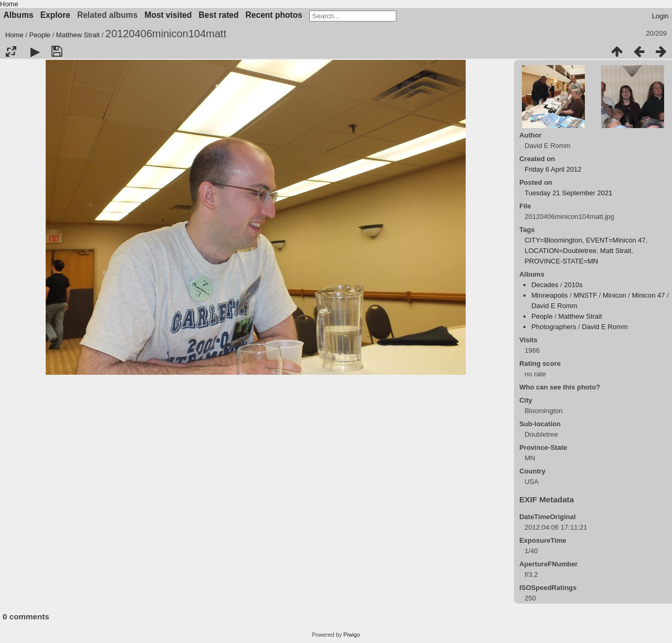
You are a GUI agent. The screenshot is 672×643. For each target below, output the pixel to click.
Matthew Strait (78, 35)
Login (660, 16)
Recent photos (274, 15)
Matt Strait (616, 251)
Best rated (218, 15)
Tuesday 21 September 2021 (568, 193)
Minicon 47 (649, 295)
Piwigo (352, 635)
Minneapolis (549, 295)
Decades (545, 285)
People (40, 35)
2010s (573, 285)
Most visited (168, 15)
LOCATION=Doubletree (560, 251)
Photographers (554, 327)
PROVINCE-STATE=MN (561, 261)
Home (9, 4)
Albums (19, 15)
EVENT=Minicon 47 (616, 240)
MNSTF (585, 295)
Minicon (615, 295)
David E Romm (554, 306)
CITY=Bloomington (553, 240)
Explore (55, 15)
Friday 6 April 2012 (553, 169)
